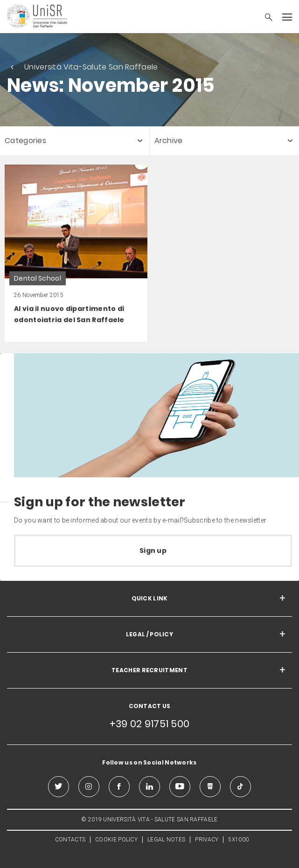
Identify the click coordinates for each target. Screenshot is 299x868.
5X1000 (238, 840)
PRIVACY (207, 840)
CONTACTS (70, 840)
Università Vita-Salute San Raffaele (91, 67)
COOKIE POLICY (116, 840)
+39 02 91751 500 (150, 724)
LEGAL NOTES (166, 840)
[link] (76, 253)
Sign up (153, 551)
